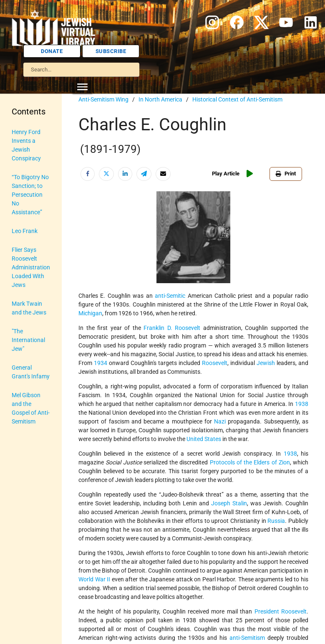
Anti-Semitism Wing (103, 99)
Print (286, 174)
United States (204, 439)
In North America (160, 99)
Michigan (90, 313)
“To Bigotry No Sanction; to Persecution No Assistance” (30, 195)
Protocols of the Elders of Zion (250, 462)
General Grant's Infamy (31, 372)
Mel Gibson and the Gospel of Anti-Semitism (31, 408)
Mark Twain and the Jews (29, 308)
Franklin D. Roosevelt (172, 328)
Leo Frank (25, 231)
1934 (101, 363)
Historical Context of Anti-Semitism (237, 99)
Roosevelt (215, 363)
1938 (302, 404)
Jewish (266, 363)
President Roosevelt (281, 611)
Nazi (220, 421)
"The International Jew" (28, 340)
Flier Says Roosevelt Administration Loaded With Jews (31, 267)
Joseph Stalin (229, 503)
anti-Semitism (247, 638)
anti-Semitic (170, 296)
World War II (94, 579)
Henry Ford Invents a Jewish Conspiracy (26, 145)
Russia (276, 521)
